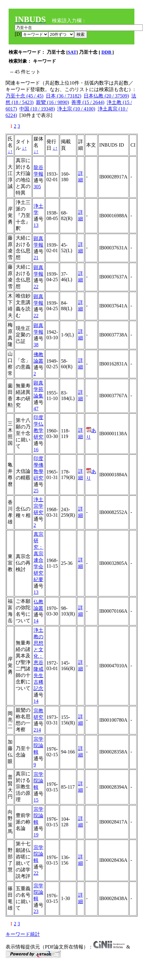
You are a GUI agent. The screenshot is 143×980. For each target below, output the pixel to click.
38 (36, 345)
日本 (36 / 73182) (64, 96)
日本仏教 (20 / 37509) (106, 96)
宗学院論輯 (38, 746)
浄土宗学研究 (38, 506)
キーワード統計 (23, 934)
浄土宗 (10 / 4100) (76, 109)
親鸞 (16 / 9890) (52, 102)
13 (36, 225)
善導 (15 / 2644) (88, 102)
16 (36, 450)
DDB (107, 52)
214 (37, 730)
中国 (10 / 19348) (37, 109)
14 (36, 621)
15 (36, 800)
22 (36, 287)
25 (36, 491)
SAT (72, 52)
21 (36, 258)
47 (36, 409)
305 (37, 187)
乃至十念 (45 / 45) (24, 96)
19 (36, 835)
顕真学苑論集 (38, 389)
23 (36, 911)
